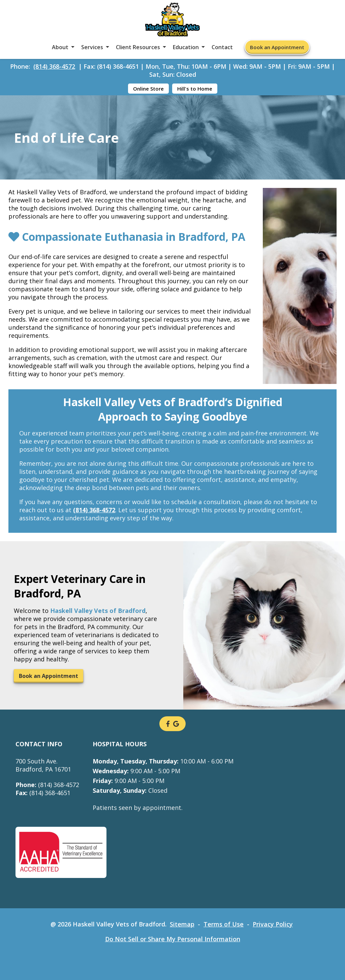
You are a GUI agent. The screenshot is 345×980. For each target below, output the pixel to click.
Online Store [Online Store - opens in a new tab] (148, 89)
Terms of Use (224, 924)
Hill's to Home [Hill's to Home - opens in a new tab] (195, 89)
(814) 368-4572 (54, 66)
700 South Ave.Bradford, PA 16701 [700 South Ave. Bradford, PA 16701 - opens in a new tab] (43, 765)
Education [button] (186, 47)
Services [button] (92, 47)
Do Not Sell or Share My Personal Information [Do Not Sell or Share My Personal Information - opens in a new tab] (173, 939)
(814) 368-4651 (43, 793)
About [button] (60, 47)
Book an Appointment (277, 47)
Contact (222, 47)
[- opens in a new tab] (168, 724)
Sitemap (182, 924)
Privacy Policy (273, 924)
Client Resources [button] (138, 47)
